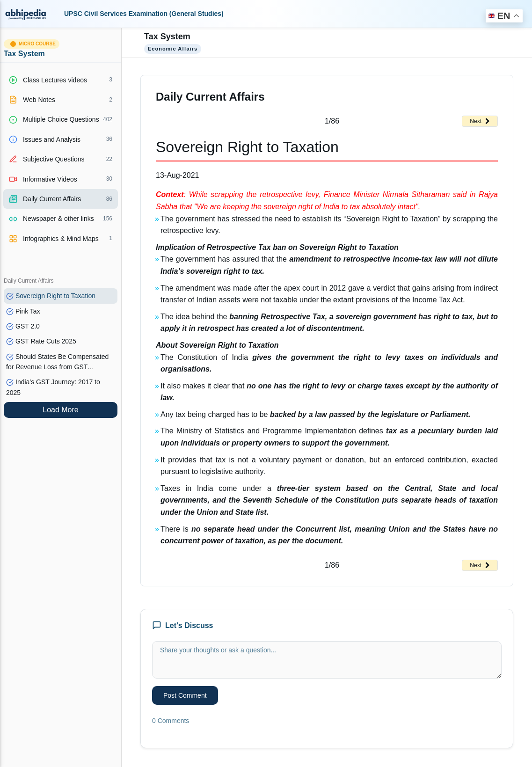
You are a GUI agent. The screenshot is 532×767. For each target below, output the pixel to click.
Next (480, 121)
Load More (61, 410)
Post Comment (185, 695)
